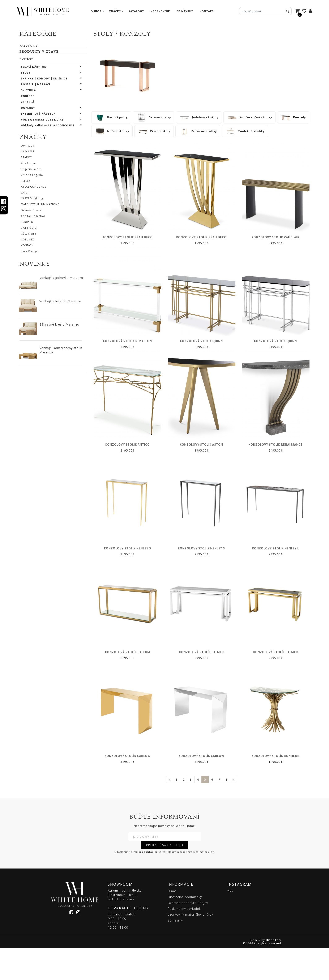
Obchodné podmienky (185, 929)
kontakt (207, 11)
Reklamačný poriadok (184, 940)
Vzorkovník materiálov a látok (191, 946)
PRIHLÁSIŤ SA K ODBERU (165, 877)
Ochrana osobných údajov (188, 935)
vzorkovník (160, 11)
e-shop (96, 11)
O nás (172, 923)
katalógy (136, 11)
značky (115, 11)
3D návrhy (185, 11)
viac (230, 922)
